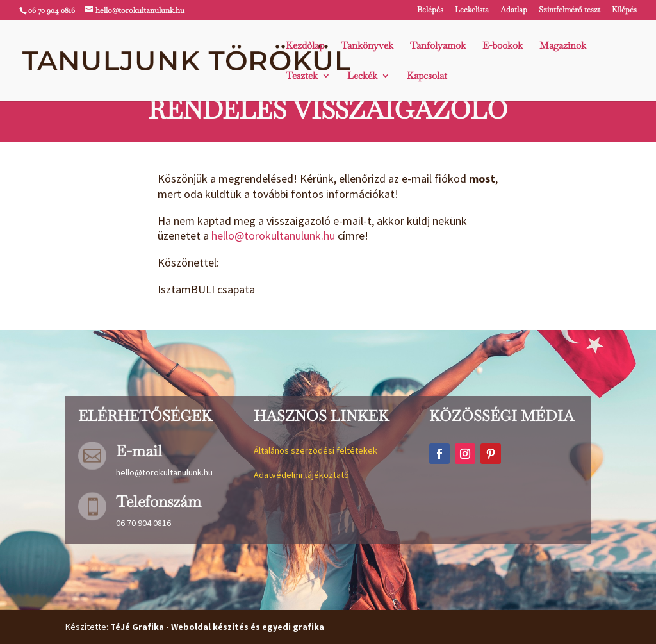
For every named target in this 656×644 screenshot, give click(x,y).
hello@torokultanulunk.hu (273, 235)
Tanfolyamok (438, 46)
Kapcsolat (427, 76)
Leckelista (472, 10)
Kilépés (624, 10)
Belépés (430, 10)
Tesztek (302, 76)
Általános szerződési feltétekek (316, 450)
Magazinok (563, 46)
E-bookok (503, 46)
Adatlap (514, 10)
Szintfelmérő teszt (570, 10)
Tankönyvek (367, 46)
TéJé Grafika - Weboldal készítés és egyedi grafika (217, 627)
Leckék (362, 76)
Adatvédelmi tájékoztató (301, 475)
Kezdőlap (305, 46)
